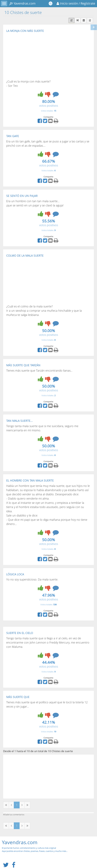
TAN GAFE (13, 136)
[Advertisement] (33, 56)
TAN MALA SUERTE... (20, 421)
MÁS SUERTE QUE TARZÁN (23, 365)
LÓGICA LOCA (15, 574)
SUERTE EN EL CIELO (20, 633)
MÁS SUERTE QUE (18, 697)
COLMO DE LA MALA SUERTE (25, 256)
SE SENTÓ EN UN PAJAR (22, 196)
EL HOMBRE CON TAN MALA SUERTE (30, 480)
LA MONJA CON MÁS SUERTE (25, 31)
